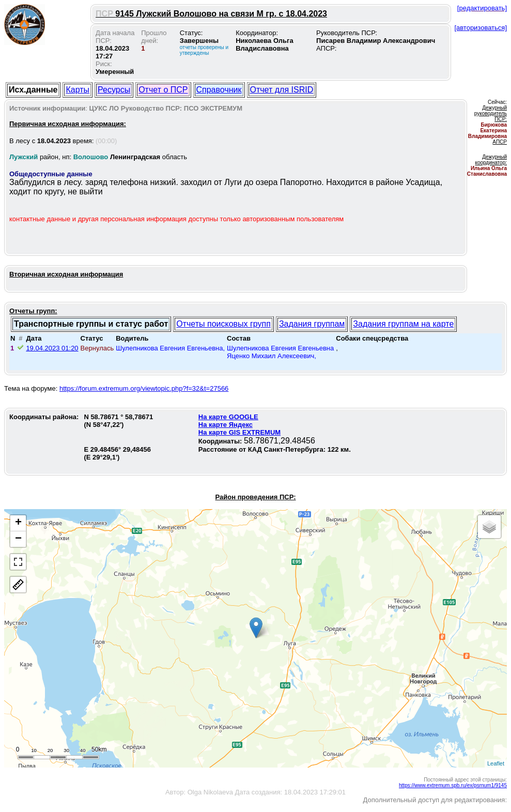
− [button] (18, 539)
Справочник (219, 90)
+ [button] (18, 523)
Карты (78, 90)
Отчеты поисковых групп (223, 324)
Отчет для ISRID (282, 90)
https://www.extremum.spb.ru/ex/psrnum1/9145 (453, 785)
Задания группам (312, 324)
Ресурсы (114, 90)
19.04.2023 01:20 (52, 348)
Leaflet (496, 763)
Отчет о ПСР (163, 90)
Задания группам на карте (403, 324)
